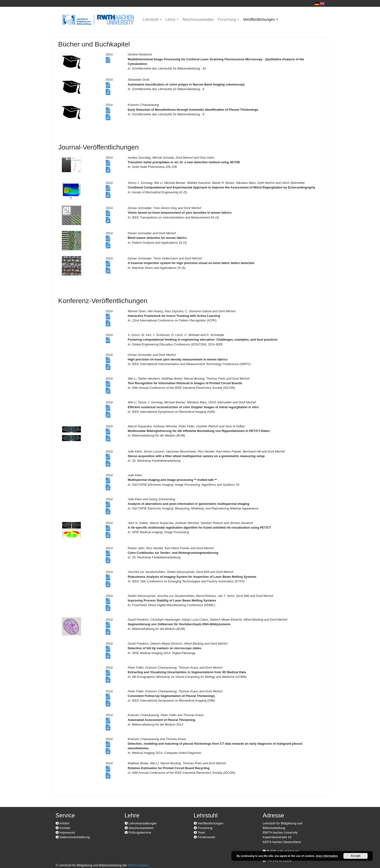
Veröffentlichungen (259, 20)
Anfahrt (62, 823)
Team (199, 833)
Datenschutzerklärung (73, 837)
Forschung (227, 20)
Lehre (170, 20)
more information (327, 856)
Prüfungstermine (138, 833)
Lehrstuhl (151, 20)
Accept (356, 856)
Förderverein (204, 837)
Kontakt (63, 828)
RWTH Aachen (138, 865)
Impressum (65, 833)
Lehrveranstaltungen (141, 823)
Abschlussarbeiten (198, 20)
